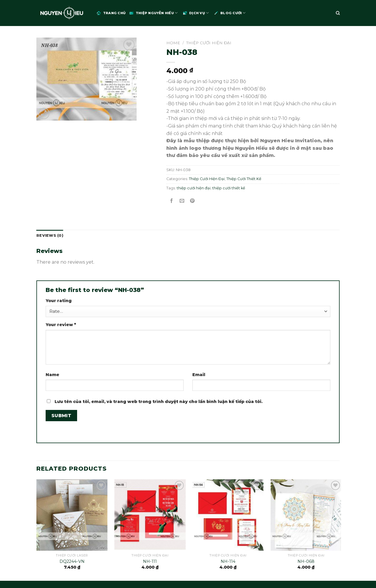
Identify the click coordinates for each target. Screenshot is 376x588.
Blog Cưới (229, 13)
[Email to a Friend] (182, 201)
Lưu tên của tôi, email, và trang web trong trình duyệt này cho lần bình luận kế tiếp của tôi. (159, 402)
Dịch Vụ (195, 13)
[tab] (50, 236)
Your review (61, 325)
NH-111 (150, 561)
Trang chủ (111, 13)
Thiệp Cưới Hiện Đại (209, 43)
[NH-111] (150, 515)
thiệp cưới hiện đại (194, 188)
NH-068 (306, 561)
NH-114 (228, 561)
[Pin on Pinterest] (192, 201)
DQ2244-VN (72, 561)
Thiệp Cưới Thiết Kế (244, 179)
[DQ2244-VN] (72, 515)
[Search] (338, 13)
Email (199, 375)
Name (52, 375)
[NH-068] (306, 515)
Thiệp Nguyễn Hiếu (153, 13)
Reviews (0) (50, 235)
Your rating (59, 301)
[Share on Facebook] (172, 201)
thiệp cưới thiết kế (229, 188)
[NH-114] (228, 515)
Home (173, 43)
